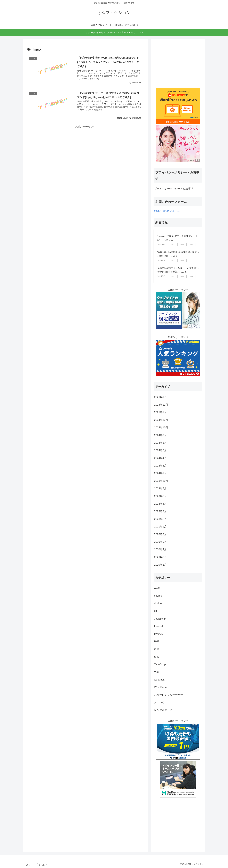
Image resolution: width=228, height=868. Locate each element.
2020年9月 (160, 534)
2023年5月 (160, 496)
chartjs (158, 596)
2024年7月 (160, 435)
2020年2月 (160, 565)
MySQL (158, 634)
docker (158, 603)
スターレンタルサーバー (169, 695)
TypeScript (160, 664)
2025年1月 (160, 412)
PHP (157, 642)
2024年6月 (160, 443)
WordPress (161, 687)
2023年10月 (161, 481)
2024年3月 (160, 466)
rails (157, 649)
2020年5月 (160, 542)
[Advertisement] (85, 150)
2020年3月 (160, 557)
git (156, 611)
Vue (156, 672)
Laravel (158, 626)
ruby (157, 657)
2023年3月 (160, 511)
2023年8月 (160, 488)
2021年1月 (160, 527)
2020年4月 (160, 549)
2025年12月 (161, 405)
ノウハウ (159, 702)
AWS (157, 588)
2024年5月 (160, 450)
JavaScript (160, 619)
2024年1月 (160, 473)
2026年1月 (160, 397)
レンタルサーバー (165, 710)
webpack (159, 680)
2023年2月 (160, 519)
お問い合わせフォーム (167, 211)
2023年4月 (160, 504)
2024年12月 (161, 420)
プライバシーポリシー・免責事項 (174, 189)
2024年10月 (161, 428)
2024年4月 (160, 458)
